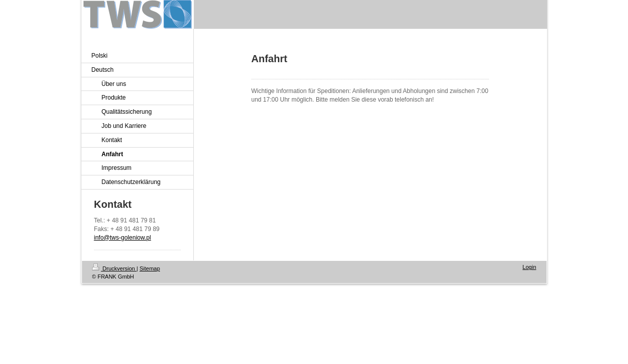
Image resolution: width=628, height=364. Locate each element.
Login (530, 267)
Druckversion (114, 268)
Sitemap (150, 268)
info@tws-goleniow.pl (123, 238)
